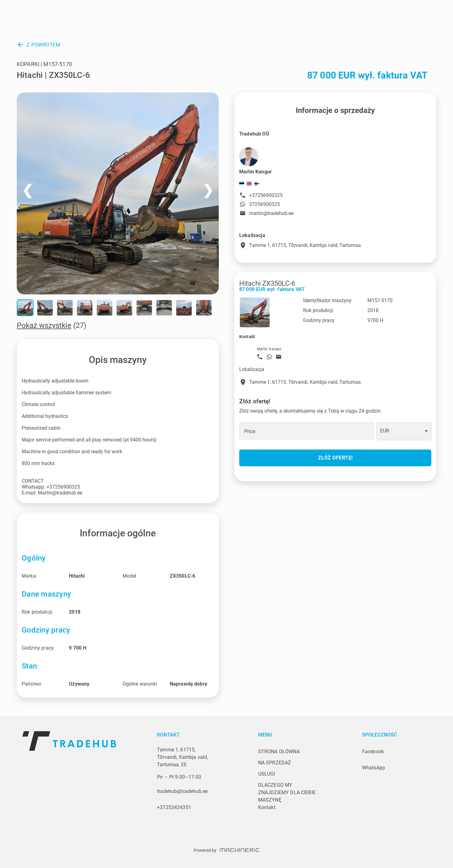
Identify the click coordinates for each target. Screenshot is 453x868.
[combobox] (404, 431)
